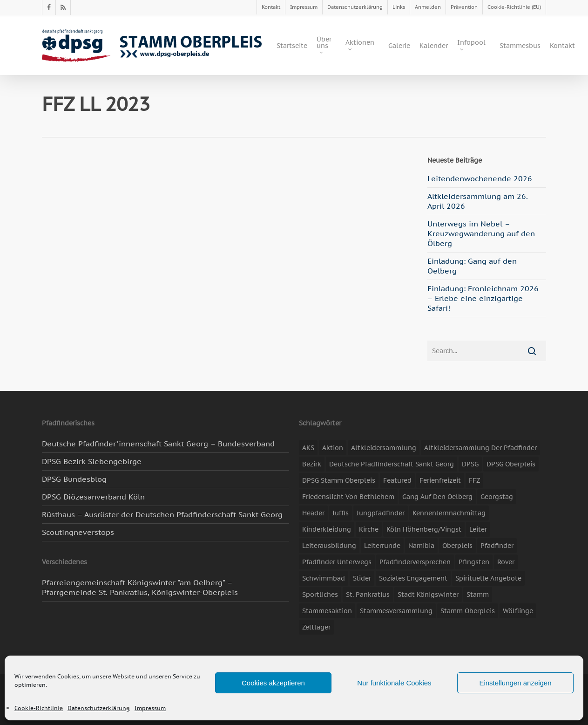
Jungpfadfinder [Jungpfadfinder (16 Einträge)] (381, 513)
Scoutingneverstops (78, 532)
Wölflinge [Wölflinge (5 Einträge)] (518, 611)
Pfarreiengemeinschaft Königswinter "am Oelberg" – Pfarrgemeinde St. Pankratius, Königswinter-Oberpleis (140, 587)
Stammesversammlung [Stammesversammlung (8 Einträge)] (396, 611)
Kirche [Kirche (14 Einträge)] (369, 529)
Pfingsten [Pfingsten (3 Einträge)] (474, 562)
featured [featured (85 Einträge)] (397, 480)
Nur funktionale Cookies (394, 683)
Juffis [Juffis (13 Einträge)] (341, 513)
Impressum (150, 708)
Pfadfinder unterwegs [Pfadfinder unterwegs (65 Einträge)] (337, 562)
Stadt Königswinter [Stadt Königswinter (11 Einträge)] (428, 595)
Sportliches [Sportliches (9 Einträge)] (320, 595)
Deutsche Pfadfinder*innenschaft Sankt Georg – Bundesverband (158, 444)
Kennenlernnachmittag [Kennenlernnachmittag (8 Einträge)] (449, 513)
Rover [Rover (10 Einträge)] (506, 562)
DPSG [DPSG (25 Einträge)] (470, 464)
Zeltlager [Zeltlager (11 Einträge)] (316, 627)
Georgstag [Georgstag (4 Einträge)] (497, 497)
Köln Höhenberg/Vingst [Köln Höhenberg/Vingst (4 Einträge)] (424, 529)
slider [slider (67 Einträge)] (362, 578)
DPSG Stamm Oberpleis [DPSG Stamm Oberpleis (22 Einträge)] (339, 480)
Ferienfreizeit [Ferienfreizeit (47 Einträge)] (440, 480)
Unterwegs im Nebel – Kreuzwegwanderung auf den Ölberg (481, 233)
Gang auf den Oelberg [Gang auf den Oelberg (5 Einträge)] (437, 497)
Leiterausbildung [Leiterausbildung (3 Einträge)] (329, 546)
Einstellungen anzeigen (515, 683)
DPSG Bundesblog (74, 479)
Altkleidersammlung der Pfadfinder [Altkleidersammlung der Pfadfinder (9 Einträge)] (480, 448)
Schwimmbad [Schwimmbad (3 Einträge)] (324, 578)
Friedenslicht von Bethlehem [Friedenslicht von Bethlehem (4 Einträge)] (348, 497)
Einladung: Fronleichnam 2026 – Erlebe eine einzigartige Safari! (483, 298)
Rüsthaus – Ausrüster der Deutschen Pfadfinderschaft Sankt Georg (162, 514)
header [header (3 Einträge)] (313, 513)
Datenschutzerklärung (99, 708)
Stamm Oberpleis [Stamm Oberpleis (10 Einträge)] (468, 611)
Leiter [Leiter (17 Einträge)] (478, 529)
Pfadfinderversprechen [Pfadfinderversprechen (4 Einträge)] (415, 562)
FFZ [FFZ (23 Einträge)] (474, 480)
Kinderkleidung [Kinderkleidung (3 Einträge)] (327, 529)
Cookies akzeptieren (273, 683)
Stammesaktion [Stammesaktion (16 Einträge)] (327, 611)
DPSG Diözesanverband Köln (93, 497)
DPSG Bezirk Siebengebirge (92, 461)
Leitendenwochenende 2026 (480, 178)
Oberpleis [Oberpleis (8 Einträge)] (457, 546)
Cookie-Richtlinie (39, 708)
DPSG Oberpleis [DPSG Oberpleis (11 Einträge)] (511, 464)
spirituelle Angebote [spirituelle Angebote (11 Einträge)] (488, 578)
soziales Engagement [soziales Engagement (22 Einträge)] (413, 578)
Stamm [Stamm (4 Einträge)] (478, 595)
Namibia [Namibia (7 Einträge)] (421, 546)
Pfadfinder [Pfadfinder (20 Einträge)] (497, 546)
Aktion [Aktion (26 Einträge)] (333, 448)
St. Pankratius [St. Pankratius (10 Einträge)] (368, 595)
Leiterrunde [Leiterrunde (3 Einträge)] (382, 546)
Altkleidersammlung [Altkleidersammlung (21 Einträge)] (384, 448)
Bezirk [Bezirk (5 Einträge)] (312, 464)
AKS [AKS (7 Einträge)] (308, 448)
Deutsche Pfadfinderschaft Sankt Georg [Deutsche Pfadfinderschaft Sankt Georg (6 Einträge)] (392, 464)
